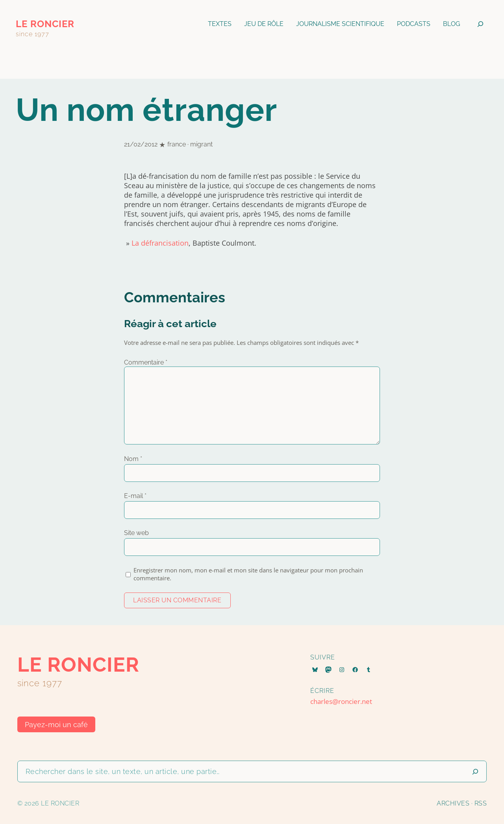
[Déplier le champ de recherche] (480, 24)
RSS (481, 803)
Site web (136, 533)
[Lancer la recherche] (475, 771)
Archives (453, 803)
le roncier (45, 24)
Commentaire (146, 362)
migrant (201, 144)
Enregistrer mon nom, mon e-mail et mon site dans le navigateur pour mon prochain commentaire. (248, 574)
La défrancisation (160, 243)
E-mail (135, 496)
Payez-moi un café (56, 725)
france (177, 144)
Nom (133, 459)
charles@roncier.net (341, 701)
